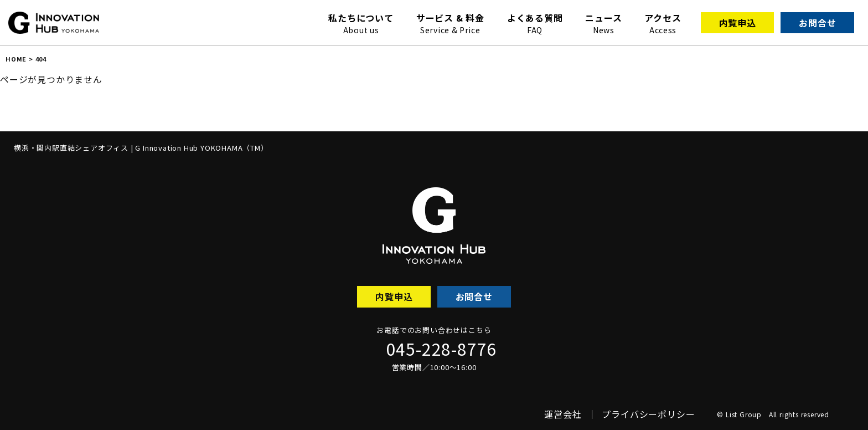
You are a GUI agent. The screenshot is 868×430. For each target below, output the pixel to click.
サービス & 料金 (450, 23)
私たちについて (361, 23)
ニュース (603, 23)
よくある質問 (535, 23)
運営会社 (563, 414)
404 (41, 59)
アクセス (663, 23)
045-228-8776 (442, 349)
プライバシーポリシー (648, 414)
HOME (16, 59)
